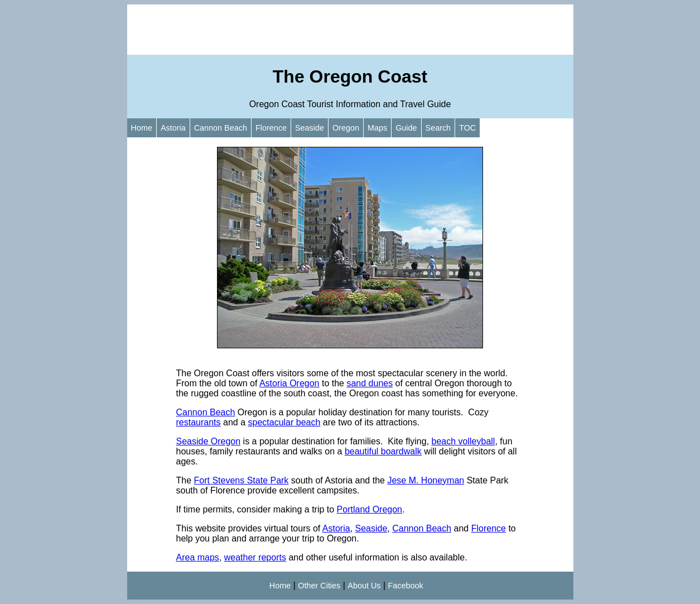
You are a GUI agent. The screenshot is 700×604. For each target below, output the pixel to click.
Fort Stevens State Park (242, 480)
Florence (271, 128)
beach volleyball (464, 441)
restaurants (199, 422)
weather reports (255, 557)
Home (142, 128)
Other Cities (319, 586)
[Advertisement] (350, 30)
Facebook (406, 586)
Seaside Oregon (209, 441)
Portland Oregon (370, 509)
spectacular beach (284, 422)
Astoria (173, 128)
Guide (406, 128)
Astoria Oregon (289, 383)
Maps (377, 128)
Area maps (198, 557)
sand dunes (370, 383)
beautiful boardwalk (383, 451)
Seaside (310, 128)
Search (438, 128)
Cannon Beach (221, 128)
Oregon (346, 128)
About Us (364, 586)
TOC (467, 128)
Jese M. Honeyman (426, 480)
